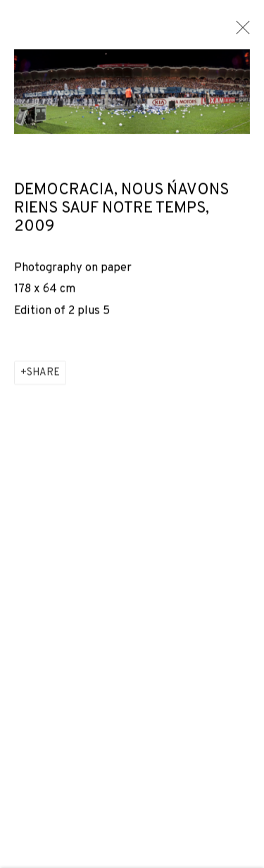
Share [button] (43, 374)
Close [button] (239, 32)
